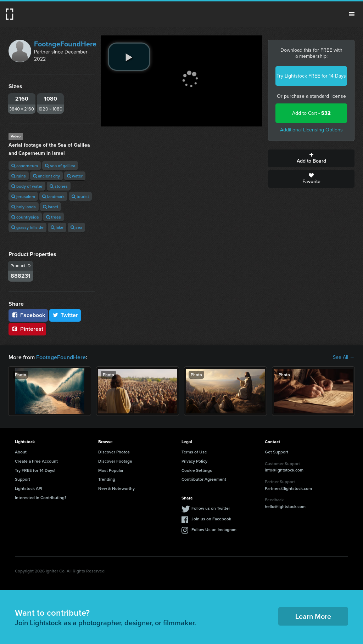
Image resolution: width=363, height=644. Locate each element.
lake (57, 227)
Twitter (65, 315)
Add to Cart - (311, 113)
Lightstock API (29, 488)
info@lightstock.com (284, 470)
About (21, 452)
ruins (19, 176)
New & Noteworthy (116, 488)
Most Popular (111, 470)
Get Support (277, 452)
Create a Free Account (36, 461)
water (75, 176)
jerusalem (23, 196)
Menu (352, 14)
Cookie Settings (197, 470)
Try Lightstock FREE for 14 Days (311, 76)
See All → (344, 357)
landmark (53, 196)
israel (51, 207)
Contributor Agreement (204, 479)
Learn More (313, 616)
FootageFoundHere (65, 44)
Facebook (28, 315)
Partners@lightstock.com (288, 488)
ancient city (46, 176)
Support (23, 479)
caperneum (25, 166)
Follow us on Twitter (211, 508)
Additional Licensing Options (311, 130)
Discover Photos (114, 452)
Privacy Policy (194, 461)
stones (59, 186)
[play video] (129, 57)
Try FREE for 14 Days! (35, 470)
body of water (27, 186)
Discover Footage (115, 461)
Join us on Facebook (211, 519)
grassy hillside (27, 227)
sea (76, 227)
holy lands (24, 207)
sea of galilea (60, 166)
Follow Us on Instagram (214, 529)
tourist (80, 196)
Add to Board (311, 158)
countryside (25, 217)
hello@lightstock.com (285, 506)
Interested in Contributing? (41, 498)
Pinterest (27, 329)
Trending (107, 479)
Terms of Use (194, 452)
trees (54, 217)
